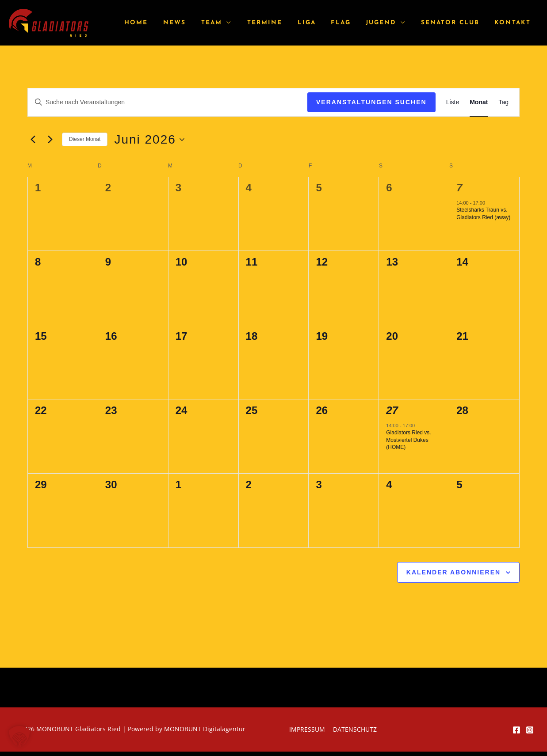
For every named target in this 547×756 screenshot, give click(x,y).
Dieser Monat (85, 139)
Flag (352, 23)
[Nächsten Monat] (50, 140)
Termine (283, 23)
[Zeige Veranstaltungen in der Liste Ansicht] (453, 102)
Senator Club (455, 23)
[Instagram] (530, 730)
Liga (321, 23)
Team (233, 23)
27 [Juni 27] (392, 410)
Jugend (389, 23)
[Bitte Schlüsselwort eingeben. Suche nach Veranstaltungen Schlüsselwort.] (168, 102)
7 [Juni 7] (459, 188)
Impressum (308, 729)
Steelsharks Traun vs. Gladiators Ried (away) (483, 214)
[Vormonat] (33, 140)
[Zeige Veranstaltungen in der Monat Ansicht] (479, 102)
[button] (19, 737)
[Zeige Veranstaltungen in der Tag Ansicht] (503, 102)
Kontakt (514, 23)
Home (164, 23)
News (199, 23)
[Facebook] (516, 730)
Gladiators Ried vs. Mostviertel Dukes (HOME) (408, 440)
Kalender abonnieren (453, 572)
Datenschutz (354, 729)
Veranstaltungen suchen (371, 102)
